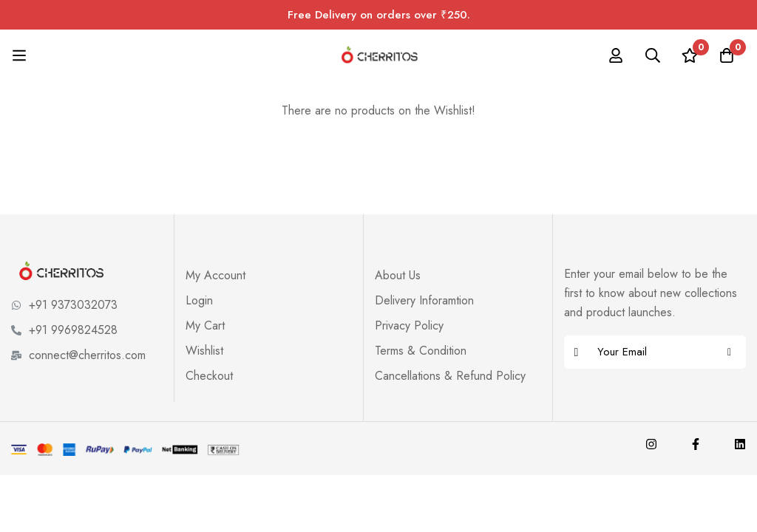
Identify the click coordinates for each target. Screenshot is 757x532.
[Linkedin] (740, 444)
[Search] (653, 55)
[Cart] (727, 55)
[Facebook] (696, 444)
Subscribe (729, 352)
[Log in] (616, 55)
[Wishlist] (690, 55)
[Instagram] (651, 444)
